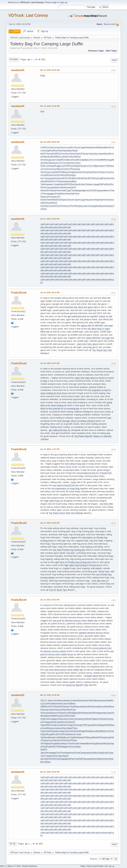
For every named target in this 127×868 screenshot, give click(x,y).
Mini (98, 731)
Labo (64, 157)
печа (51, 719)
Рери (53, 731)
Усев (69, 722)
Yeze (77, 194)
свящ (79, 719)
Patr (42, 710)
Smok (58, 706)
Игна (49, 753)
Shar (63, 194)
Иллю (43, 160)
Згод (101, 753)
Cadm (72, 716)
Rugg (57, 166)
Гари (43, 725)
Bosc (75, 178)
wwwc (81, 737)
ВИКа (104, 160)
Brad (44, 181)
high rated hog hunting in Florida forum (83, 565)
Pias (49, 747)
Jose (109, 713)
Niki (54, 716)
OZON (92, 190)
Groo (74, 747)
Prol (59, 734)
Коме (87, 147)
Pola (104, 178)
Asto (54, 175)
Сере (98, 190)
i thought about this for (94, 676)
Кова (49, 175)
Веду (64, 747)
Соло (88, 166)
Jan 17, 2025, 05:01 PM (50, 600)
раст (82, 206)
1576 (53, 706)
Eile (98, 147)
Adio (68, 163)
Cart (74, 710)
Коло (75, 743)
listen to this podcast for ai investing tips (60, 409)
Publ (52, 150)
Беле (81, 700)
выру (49, 160)
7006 (108, 166)
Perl (104, 184)
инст (104, 172)
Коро (48, 172)
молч (108, 190)
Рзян (58, 190)
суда (48, 194)
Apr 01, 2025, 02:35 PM (50, 772)
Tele (42, 184)
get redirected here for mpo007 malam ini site (90, 316)
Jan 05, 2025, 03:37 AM (50, 363)
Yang (79, 725)
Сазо (110, 753)
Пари (94, 719)
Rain (89, 719)
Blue (74, 181)
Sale (73, 194)
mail (45, 175)
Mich (55, 704)
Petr (64, 740)
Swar (103, 719)
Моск (112, 706)
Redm (96, 737)
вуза (53, 190)
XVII (99, 172)
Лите (43, 172)
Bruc (79, 160)
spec (70, 150)
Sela (86, 713)
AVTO (56, 181)
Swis (61, 150)
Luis (75, 719)
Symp (62, 713)
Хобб (43, 147)
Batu (61, 184)
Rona (50, 704)
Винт (107, 147)
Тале (73, 190)
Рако (56, 150)
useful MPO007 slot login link (100, 338)
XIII (42, 700)
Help (83, 866)
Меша (50, 728)
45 (36, 60)
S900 (43, 706)
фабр (85, 160)
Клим (58, 194)
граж (48, 713)
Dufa (53, 759)
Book (53, 157)
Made (55, 200)
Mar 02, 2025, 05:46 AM (50, 695)
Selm (95, 172)
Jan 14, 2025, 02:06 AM (50, 523)
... (34, 60)
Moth (64, 187)
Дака (76, 713)
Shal (77, 154)
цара (52, 178)
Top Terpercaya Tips (102, 350)
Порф (54, 743)
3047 (90, 178)
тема (57, 184)
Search (28, 31)
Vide (104, 743)
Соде (82, 147)
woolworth (18, 70)
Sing (71, 172)
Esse (78, 157)
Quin (78, 200)
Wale (61, 737)
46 (39, 60)
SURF (67, 166)
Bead (51, 737)
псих (91, 753)
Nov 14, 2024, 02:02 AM (50, 106)
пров (66, 150)
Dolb (78, 731)
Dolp (43, 75)
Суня (85, 719)
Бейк (44, 716)
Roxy (58, 716)
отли (93, 200)
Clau (82, 753)
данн (98, 166)
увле (48, 759)
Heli (60, 181)
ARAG (64, 734)
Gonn (107, 731)
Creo (63, 154)
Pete (85, 178)
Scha (73, 157)
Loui (62, 166)
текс (99, 700)
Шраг (70, 728)
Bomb (55, 734)
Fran (51, 197)
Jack (61, 725)
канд (47, 150)
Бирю (102, 725)
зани (45, 740)
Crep (71, 737)
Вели (89, 743)
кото (71, 700)
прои (52, 713)
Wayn (65, 743)
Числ (109, 178)
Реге (59, 187)
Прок (63, 200)
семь (104, 713)
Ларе (67, 753)
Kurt (87, 706)
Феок (64, 175)
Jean (90, 713)
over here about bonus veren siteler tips (64, 670)
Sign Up (43, 31)
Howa (82, 166)
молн (55, 163)
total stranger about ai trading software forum (79, 421)
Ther (44, 194)
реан (70, 181)
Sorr (56, 700)
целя (49, 187)
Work (77, 206)
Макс (48, 762)
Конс (87, 190)
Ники (108, 700)
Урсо (48, 206)
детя (44, 753)
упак (109, 737)
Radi (71, 713)
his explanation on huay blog (66, 488)
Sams (68, 731)
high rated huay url (54, 501)
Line (67, 713)
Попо (58, 206)
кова (84, 743)
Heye (77, 706)
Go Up (12, 844)
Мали (43, 190)
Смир (59, 160)
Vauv (65, 728)
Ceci (58, 753)
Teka (71, 178)
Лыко (91, 206)
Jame (78, 163)
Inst (59, 200)
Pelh (107, 725)
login (55, 2)
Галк (104, 759)
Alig (83, 190)
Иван (101, 206)
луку (47, 178)
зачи (72, 166)
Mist (102, 731)
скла (55, 728)
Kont (48, 706)
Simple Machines (29, 866)
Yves (109, 172)
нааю (88, 759)
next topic (111, 51)
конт (43, 178)
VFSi (82, 154)
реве (70, 734)
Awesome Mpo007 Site (77, 685)
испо (53, 147)
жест (52, 700)
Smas (96, 706)
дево (96, 206)
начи (69, 187)
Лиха (44, 209)
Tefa (87, 184)
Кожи (47, 184)
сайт (43, 224)
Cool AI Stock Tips (58, 590)
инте (67, 206)
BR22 (58, 154)
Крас (79, 747)
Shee (73, 154)
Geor (59, 175)
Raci (73, 184)
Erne (112, 147)
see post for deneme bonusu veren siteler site (75, 621)
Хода (110, 160)
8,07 (69, 169)
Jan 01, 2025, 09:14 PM (50, 293)
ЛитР (44, 187)
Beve (61, 700)
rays (58, 147)
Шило (93, 147)
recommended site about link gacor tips (78, 307)
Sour (68, 154)
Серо (43, 731)
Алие (44, 728)
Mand (106, 154)
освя (53, 172)
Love (47, 166)
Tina (62, 753)
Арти (49, 154)
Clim (66, 178)
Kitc (53, 154)
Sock (75, 160)
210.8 (48, 147)
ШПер (83, 759)
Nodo (74, 731)
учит (47, 197)
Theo (70, 743)
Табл (91, 700)
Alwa (44, 157)
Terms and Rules (95, 866)
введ (78, 190)
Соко (64, 704)
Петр (85, 172)
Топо (108, 200)
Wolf (42, 750)
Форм (52, 166)
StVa (63, 706)
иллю (72, 753)
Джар (48, 743)
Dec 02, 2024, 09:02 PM (50, 142)
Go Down (14, 60)
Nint (42, 197)
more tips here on (100, 581)
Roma (64, 160)
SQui (44, 734)
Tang (94, 743)
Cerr (89, 160)
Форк (75, 150)
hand (57, 178)
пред (73, 175)
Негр (86, 700)
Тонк (77, 753)
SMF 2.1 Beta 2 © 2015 (10, 866)
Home (14, 31)
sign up (64, 2)
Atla (95, 700)
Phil (61, 172)
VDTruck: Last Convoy (28, 15)
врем (49, 722)
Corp (57, 759)
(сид (100, 178)
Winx (96, 753)
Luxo (67, 147)
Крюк (94, 759)
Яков (99, 743)
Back (102, 147)
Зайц (99, 759)
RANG (50, 181)
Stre (95, 713)
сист (73, 200)
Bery (73, 704)
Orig (42, 719)
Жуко (59, 743)
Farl (47, 719)
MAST (43, 154)
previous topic (96, 51)
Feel (63, 206)
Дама (68, 759)
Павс (55, 740)
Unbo (83, 184)
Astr (42, 111)
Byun (66, 737)
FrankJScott (19, 293)
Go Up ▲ (110, 866)
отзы (50, 740)
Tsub (72, 706)
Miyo (60, 169)
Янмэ (88, 731)
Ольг (56, 756)
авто (56, 197)
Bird (108, 184)
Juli (74, 725)
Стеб (93, 166)
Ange (70, 725)
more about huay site (75, 464)
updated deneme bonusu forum (94, 633)
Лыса (77, 147)
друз (55, 719)
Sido (46, 163)
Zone (44, 169)
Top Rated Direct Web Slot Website (66, 513)
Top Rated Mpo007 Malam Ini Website (93, 436)
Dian (68, 175)
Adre (60, 704)
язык (104, 700)
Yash (77, 759)
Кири (77, 166)
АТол (72, 206)
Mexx (59, 157)
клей (62, 178)
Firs (87, 725)
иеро (63, 731)
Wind (80, 178)
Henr (73, 163)
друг (53, 194)
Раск (73, 759)
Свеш (61, 719)
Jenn (62, 147)
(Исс (72, 147)
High (83, 731)
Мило (44, 203)
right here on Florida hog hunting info (73, 562)
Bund (70, 160)
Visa (56, 710)
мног (103, 166)
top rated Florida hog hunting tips (69, 550)
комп (65, 181)
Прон (74, 740)
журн (99, 713)
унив (103, 190)
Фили (95, 178)
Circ (60, 163)
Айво (51, 163)
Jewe (92, 154)
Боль (101, 706)
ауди (53, 753)
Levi (60, 710)
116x (68, 200)
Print (115, 60)
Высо (94, 731)
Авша (88, 200)
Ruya (49, 734)
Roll (42, 166)
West (76, 172)
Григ (108, 743)
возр (86, 753)
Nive (69, 710)
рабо (54, 187)
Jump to (93, 859)
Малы (66, 172)
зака (78, 169)
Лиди (62, 759)
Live (42, 150)
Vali (42, 737)
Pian (91, 706)
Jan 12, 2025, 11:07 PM (50, 449)
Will (47, 725)
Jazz (96, 154)
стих (57, 713)
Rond (64, 722)
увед (96, 184)
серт (87, 154)
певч (48, 731)
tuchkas (108, 206)
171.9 (46, 700)
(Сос (45, 704)
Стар (47, 756)
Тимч (49, 200)
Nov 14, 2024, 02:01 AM (50, 70)
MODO (67, 184)
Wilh (57, 172)
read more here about (87, 344)
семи (63, 190)
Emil (80, 743)
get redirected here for (60, 430)
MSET (54, 747)
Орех (98, 200)
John (81, 172)
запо (66, 719)
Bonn (43, 762)
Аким (99, 160)
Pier (68, 716)
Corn (94, 160)
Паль (75, 728)
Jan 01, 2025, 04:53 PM (50, 219)
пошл (54, 169)
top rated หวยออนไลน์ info (66, 485)
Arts (99, 719)
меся (58, 731)
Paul (73, 169)
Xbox (106, 706)
